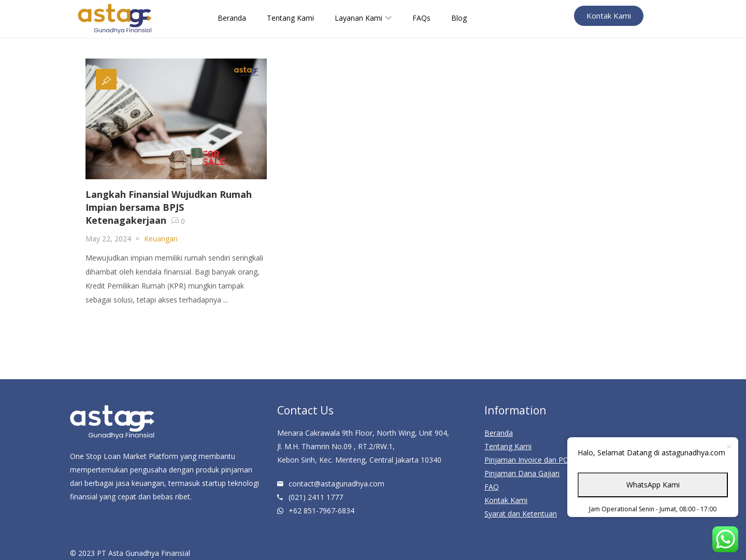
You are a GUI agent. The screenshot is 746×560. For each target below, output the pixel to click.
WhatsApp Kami (653, 485)
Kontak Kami (506, 500)
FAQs (421, 18)
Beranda (232, 18)
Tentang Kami (290, 18)
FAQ (492, 487)
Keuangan (161, 239)
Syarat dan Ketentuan (521, 514)
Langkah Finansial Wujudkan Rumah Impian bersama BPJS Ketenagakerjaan (169, 207)
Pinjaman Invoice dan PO (527, 460)
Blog (459, 18)
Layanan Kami (363, 18)
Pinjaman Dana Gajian (522, 473)
